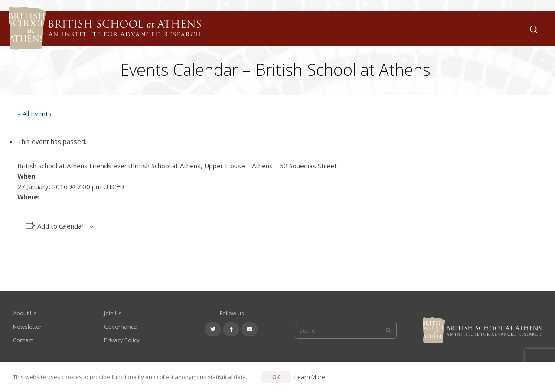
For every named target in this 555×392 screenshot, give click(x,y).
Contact (23, 340)
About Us (25, 313)
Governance (121, 327)
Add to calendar (61, 226)
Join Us (113, 313)
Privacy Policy (122, 340)
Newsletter (27, 327)
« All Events (34, 114)
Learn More (310, 377)
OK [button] (276, 377)
